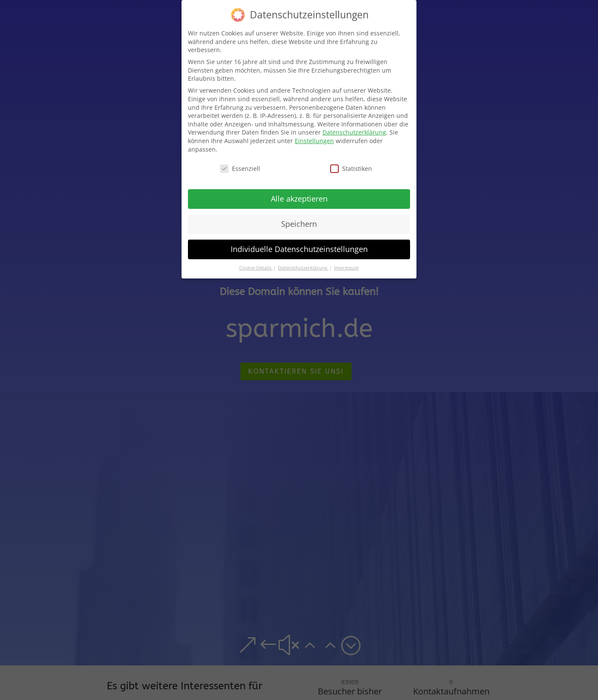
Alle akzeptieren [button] (299, 198)
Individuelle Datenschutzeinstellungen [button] (299, 249)
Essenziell (240, 168)
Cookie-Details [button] (256, 267)
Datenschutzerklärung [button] (303, 267)
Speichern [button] (299, 223)
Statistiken (351, 168)
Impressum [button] (346, 267)
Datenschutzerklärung (354, 132)
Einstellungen (314, 140)
